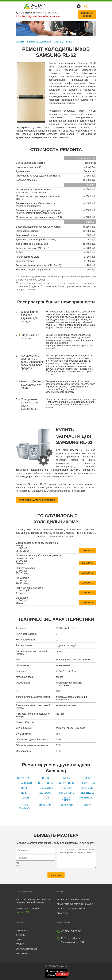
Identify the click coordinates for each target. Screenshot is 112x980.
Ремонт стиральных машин (73, 899)
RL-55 (67, 778)
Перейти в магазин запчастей (37, 500)
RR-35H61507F (88, 797)
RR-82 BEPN (45, 805)
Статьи (20, 944)
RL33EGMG (45, 792)
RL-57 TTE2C (67, 783)
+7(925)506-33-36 (29, 12)
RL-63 (24, 792)
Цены (19, 939)
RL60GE (24, 797)
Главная (20, 41)
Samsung (59, 41)
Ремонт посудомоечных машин (76, 904)
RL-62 (69, 41)
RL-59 (24, 788)
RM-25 (45, 797)
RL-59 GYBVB (45, 788)
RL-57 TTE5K (88, 783)
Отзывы (21, 935)
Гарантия (62, 913)
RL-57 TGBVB (24, 783)
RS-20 (88, 805)
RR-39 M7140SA (24, 806)
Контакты (22, 953)
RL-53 (45, 778)
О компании (23, 930)
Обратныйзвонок (87, 14)
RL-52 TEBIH (24, 778)
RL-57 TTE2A (45, 783)
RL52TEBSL (88, 792)
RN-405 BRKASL (67, 799)
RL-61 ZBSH (88, 788)
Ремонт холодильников (39, 41)
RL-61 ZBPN (67, 788)
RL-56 (88, 778)
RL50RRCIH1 (67, 792)
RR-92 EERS (67, 805)
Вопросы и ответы (27, 948)
